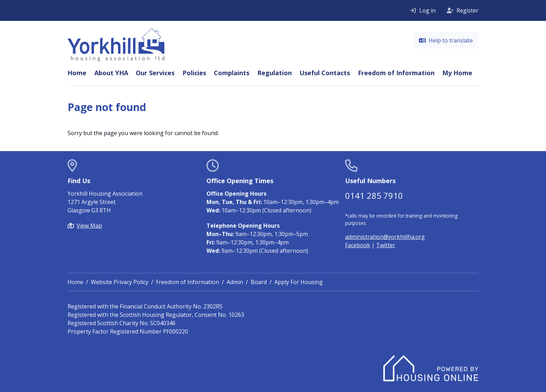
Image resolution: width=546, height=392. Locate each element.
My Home (457, 73)
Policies (194, 73)
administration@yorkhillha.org (385, 237)
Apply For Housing (299, 282)
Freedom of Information (396, 73)
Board (259, 282)
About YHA (111, 73)
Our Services (155, 73)
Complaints (232, 73)
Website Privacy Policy (120, 282)
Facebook (358, 245)
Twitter (386, 245)
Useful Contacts (325, 73)
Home (77, 73)
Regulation (275, 73)
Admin (235, 282)
